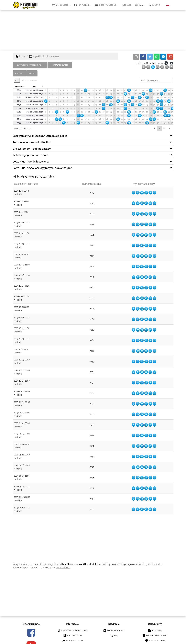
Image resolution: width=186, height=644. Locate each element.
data (34, 87)
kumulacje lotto (72, 641)
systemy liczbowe (106, 5)
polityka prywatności (155, 636)
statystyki (82, 5)
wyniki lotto (61, 5)
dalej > (32, 73)
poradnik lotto (63, 568)
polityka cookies (155, 641)
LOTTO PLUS (30, 65)
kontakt (155, 5)
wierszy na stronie (26, 80)
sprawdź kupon (60, 65)
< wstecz (19, 73)
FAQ (139, 5)
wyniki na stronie (114, 631)
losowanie (19, 87)
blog (127, 5)
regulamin (155, 631)
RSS (114, 636)
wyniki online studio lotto (72, 631)
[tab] (93, 136)
